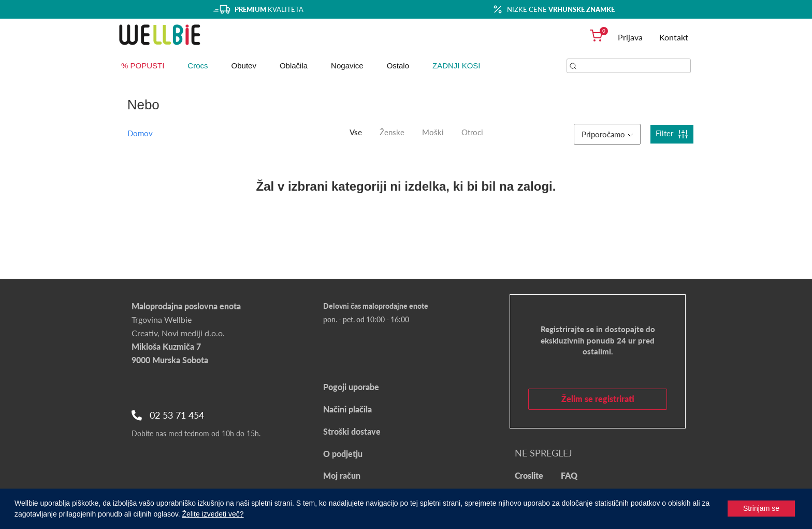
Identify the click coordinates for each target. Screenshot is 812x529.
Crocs (198, 66)
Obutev (244, 66)
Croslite (529, 475)
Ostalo (398, 66)
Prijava (630, 37)
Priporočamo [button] (607, 134)
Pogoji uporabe (351, 387)
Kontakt (674, 37)
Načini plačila (347, 409)
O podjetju (343, 454)
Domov (140, 133)
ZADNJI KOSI (456, 66)
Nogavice (347, 66)
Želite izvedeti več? (213, 514)
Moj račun (342, 475)
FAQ (569, 475)
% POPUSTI (143, 66)
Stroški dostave (352, 431)
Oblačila (294, 66)
